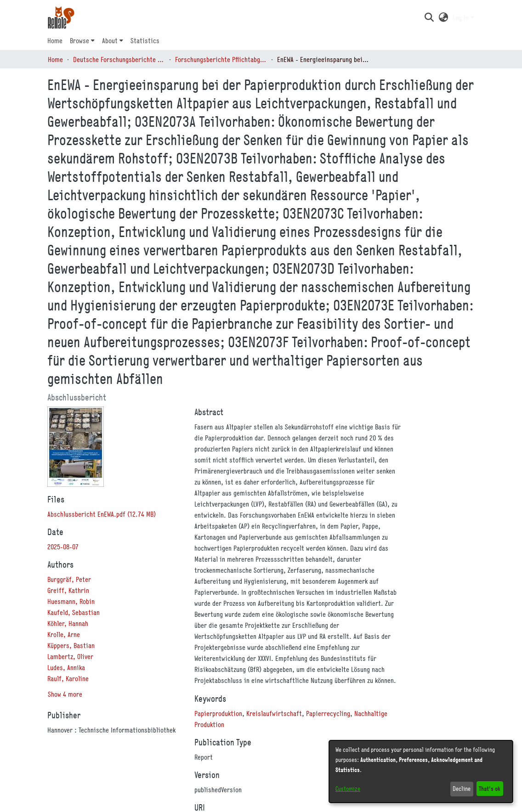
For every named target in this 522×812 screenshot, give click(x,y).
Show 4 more (65, 694)
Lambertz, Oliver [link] (70, 656)
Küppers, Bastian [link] (71, 645)
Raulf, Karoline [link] (68, 678)
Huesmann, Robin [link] (71, 601)
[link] (102, 514)
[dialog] (421, 772)
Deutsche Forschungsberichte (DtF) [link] (119, 59)
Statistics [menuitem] (145, 40)
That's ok (490, 788)
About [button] (110, 40)
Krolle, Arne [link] (64, 634)
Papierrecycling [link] (328, 713)
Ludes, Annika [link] (66, 667)
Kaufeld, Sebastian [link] (74, 612)
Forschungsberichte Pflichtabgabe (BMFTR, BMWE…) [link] (221, 59)
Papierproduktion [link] (218, 713)
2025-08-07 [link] (63, 547)
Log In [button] (462, 17)
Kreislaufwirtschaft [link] (274, 713)
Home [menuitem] (55, 40)
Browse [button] (79, 40)
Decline (462, 789)
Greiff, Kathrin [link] (68, 590)
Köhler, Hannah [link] (68, 623)
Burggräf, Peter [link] (69, 579)
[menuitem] (82, 40)
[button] (429, 17)
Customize (348, 789)
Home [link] (55, 59)
